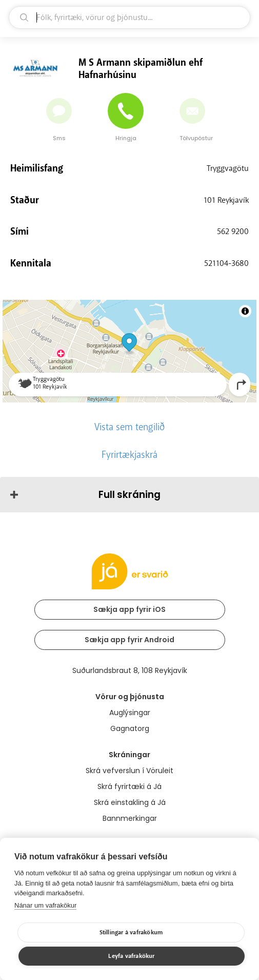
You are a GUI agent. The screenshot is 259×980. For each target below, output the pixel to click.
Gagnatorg (130, 728)
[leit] (129, 17)
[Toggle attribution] (245, 311)
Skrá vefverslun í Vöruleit (129, 771)
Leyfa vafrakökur (131, 956)
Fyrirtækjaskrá (129, 455)
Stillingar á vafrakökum (131, 933)
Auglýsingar (130, 713)
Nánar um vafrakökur (45, 905)
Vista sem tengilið (129, 427)
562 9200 (233, 232)
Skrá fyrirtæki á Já (129, 786)
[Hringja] (126, 111)
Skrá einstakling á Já (130, 802)
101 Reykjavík (226, 200)
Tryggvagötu (228, 168)
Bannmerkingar (130, 818)
